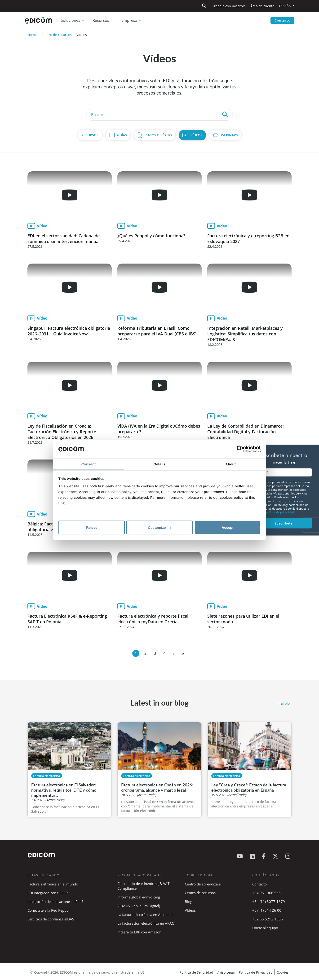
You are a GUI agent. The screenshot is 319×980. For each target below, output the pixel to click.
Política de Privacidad (256, 972)
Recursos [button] (101, 20)
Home (32, 35)
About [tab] (230, 464)
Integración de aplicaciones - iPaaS (55, 902)
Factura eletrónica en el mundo (53, 884)
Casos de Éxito (159, 135)
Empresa (129, 20)
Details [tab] (159, 464)
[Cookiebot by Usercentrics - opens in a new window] (240, 449)
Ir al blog (285, 703)
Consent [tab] (89, 464)
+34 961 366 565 (266, 893)
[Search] (159, 115)
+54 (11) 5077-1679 (269, 902)
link (62, 503)
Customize (160, 527)
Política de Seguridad (196, 972)
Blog (188, 902)
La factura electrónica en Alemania (145, 915)
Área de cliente (262, 6)
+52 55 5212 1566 (268, 919)
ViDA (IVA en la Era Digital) (139, 906)
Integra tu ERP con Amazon (139, 932)
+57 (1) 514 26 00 (267, 910)
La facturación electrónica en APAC (146, 923)
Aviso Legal (226, 972)
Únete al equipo (265, 928)
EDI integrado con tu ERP (48, 893)
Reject (91, 527)
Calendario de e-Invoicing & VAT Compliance (143, 886)
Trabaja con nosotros (229, 6)
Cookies (283, 972)
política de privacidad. (280, 512)
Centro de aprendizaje (203, 884)
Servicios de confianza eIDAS (51, 919)
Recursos (90, 135)
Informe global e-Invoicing (139, 897)
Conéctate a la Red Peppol (49, 910)
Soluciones (71, 20)
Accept (227, 527)
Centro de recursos (57, 35)
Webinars (229, 135)
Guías (122, 135)
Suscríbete (284, 523)
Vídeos (196, 135)
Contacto (282, 20)
